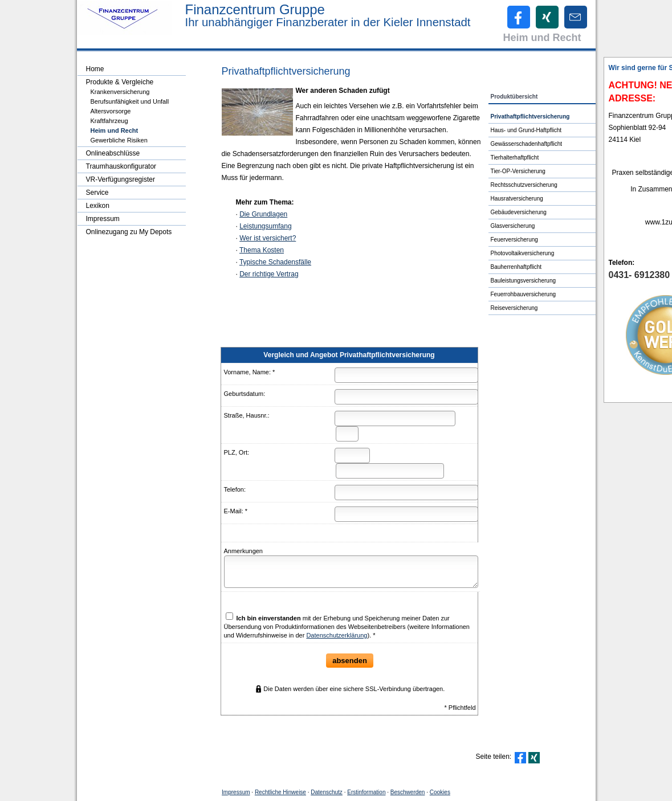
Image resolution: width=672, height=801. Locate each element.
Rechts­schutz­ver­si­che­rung (524, 185)
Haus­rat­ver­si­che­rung (517, 199)
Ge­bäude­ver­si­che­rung (519, 212)
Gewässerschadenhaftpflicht (527, 144)
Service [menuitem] (97, 193)
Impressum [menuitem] (103, 219)
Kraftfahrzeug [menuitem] (109, 121)
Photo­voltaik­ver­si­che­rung (523, 253)
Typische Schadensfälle (275, 262)
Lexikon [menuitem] (98, 206)
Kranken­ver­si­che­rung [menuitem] (120, 92)
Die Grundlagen (263, 214)
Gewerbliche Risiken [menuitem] (119, 140)
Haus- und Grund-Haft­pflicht (526, 130)
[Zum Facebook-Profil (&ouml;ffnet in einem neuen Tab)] (519, 17)
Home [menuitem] (95, 69)
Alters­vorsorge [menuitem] (111, 111)
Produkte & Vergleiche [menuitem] (120, 82)
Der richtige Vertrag (269, 274)
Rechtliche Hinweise (280, 792)
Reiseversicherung (514, 308)
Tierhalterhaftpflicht (515, 158)
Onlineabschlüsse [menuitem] (113, 153)
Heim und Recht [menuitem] (115, 130)
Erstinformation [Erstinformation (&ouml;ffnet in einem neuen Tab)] (366, 792)
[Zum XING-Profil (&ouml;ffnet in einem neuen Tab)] (547, 17)
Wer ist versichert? (268, 238)
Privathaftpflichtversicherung (530, 117)
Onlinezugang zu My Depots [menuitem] (129, 232)
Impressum (236, 792)
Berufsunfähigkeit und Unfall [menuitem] (130, 101)
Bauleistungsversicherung (524, 281)
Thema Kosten (262, 250)
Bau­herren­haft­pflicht (516, 267)
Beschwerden (408, 792)
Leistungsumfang (265, 226)
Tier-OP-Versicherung (518, 171)
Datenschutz (327, 792)
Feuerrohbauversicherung (524, 294)
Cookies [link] (440, 792)
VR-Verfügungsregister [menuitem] (121, 179)
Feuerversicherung (514, 240)
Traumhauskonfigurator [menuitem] (121, 166)
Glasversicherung (513, 226)
